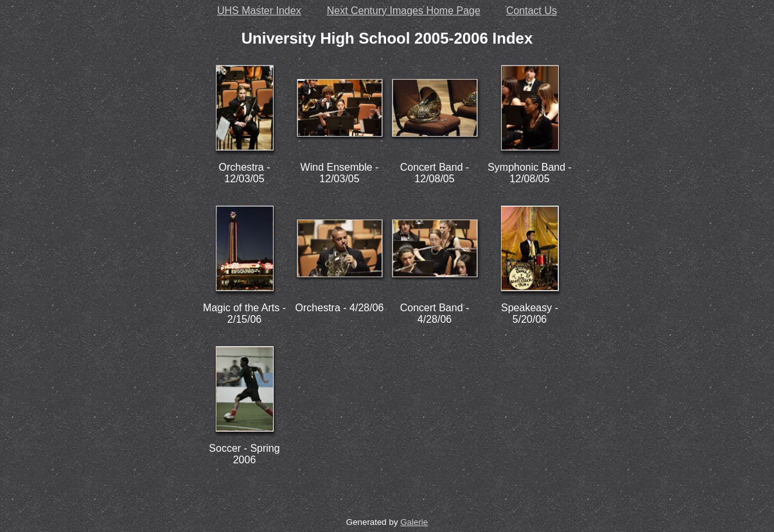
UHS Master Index (259, 11)
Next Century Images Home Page (404, 11)
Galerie (414, 522)
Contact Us (532, 11)
